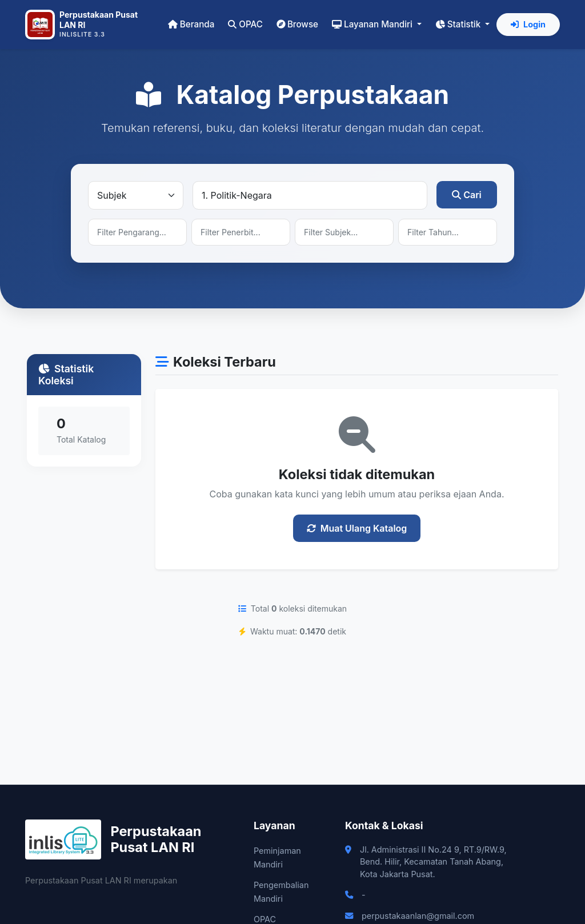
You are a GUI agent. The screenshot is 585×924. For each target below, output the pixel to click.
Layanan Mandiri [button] (373, 24)
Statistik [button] (459, 24)
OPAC (245, 24)
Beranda (191, 24)
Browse (297, 24)
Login (528, 24)
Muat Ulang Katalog (357, 528)
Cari (467, 195)
